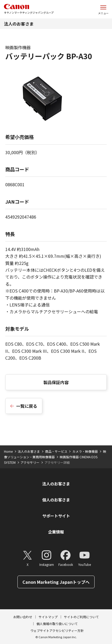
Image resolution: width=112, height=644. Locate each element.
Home (8, 451)
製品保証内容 (56, 382)
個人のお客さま (56, 500)
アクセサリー (30, 462)
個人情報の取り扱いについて (57, 624)
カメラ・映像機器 (85, 451)
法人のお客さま (19, 24)
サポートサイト (56, 516)
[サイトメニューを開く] (103, 9)
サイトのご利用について (81, 617)
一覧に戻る (27, 406)
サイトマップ (48, 617)
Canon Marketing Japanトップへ (56, 582)
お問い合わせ (23, 617)
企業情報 (56, 532)
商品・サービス (56, 451)
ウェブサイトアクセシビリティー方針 (57, 630)
